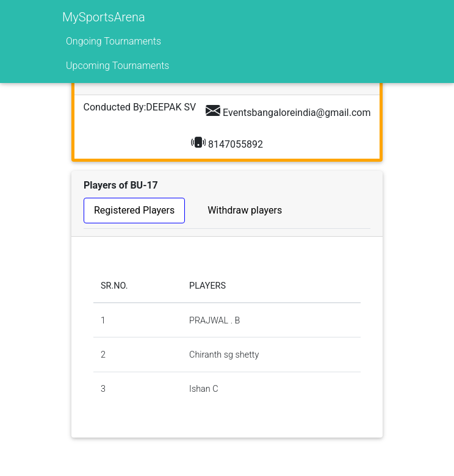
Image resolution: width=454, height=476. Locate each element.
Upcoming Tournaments (117, 66)
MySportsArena (104, 17)
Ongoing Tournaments (113, 41)
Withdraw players (245, 210)
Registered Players (134, 210)
